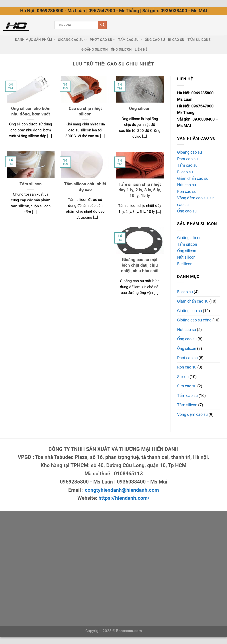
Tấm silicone (199, 40)
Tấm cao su (130, 40)
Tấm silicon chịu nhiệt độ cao (85, 187)
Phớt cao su (187, 159)
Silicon (183, 377)
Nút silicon (186, 257)
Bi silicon (185, 264)
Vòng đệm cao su (192, 414)
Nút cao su (187, 330)
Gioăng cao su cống (194, 320)
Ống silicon (187, 251)
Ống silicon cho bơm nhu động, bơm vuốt (31, 111)
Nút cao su (187, 185)
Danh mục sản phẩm (35, 40)
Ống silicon (121, 50)
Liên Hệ (141, 50)
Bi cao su (176, 40)
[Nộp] (103, 25)
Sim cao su (187, 386)
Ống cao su (155, 40)
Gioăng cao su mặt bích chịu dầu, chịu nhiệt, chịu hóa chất (140, 265)
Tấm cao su (187, 165)
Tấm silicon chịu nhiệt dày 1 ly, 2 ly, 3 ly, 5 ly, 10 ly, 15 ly (140, 190)
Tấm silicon (187, 244)
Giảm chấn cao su (193, 301)
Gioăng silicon (95, 50)
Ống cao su (187, 211)
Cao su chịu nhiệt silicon (85, 111)
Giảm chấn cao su (193, 178)
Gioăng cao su (72, 40)
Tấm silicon (31, 184)
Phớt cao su (103, 40)
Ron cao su (187, 191)
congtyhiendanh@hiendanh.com (122, 490)
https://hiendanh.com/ (124, 498)
